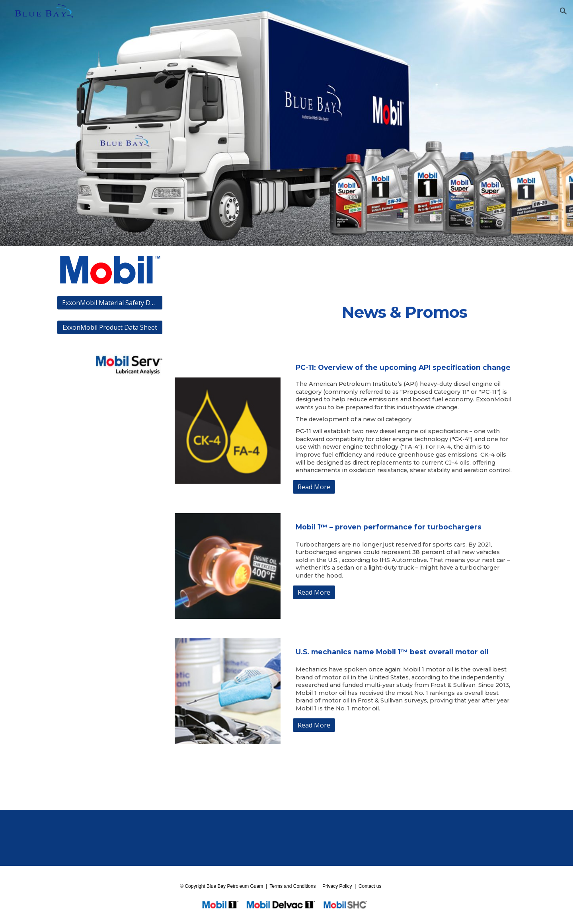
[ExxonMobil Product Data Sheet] (110, 327)
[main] (404, 313)
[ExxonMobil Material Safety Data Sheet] (110, 303)
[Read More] (314, 487)
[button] (563, 11)
